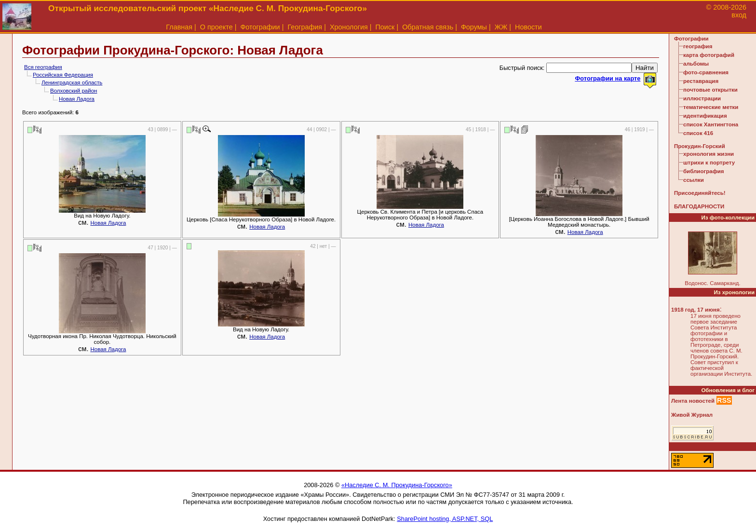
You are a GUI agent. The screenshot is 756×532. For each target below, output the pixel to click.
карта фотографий (709, 55)
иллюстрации (702, 98)
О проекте (216, 27)
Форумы (474, 27)
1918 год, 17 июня (695, 310)
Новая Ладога (77, 99)
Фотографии (260, 27)
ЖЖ (501, 27)
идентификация (705, 116)
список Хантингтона (711, 124)
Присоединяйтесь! (700, 193)
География (305, 27)
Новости (528, 27)
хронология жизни (709, 154)
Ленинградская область (72, 82)
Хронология (349, 27)
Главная (179, 27)
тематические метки (711, 107)
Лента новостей (693, 401)
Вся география (43, 67)
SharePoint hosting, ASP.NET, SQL (445, 519)
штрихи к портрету (709, 163)
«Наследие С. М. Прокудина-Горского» (397, 485)
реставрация (701, 81)
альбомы (696, 64)
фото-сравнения (706, 72)
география (698, 46)
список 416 (698, 133)
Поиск (385, 27)
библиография (704, 171)
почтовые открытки (710, 90)
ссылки (694, 180)
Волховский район (74, 91)
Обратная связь (428, 27)
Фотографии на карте (607, 78)
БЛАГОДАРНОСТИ (699, 206)
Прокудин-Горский (700, 146)
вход (739, 15)
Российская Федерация (63, 75)
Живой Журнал (692, 415)
